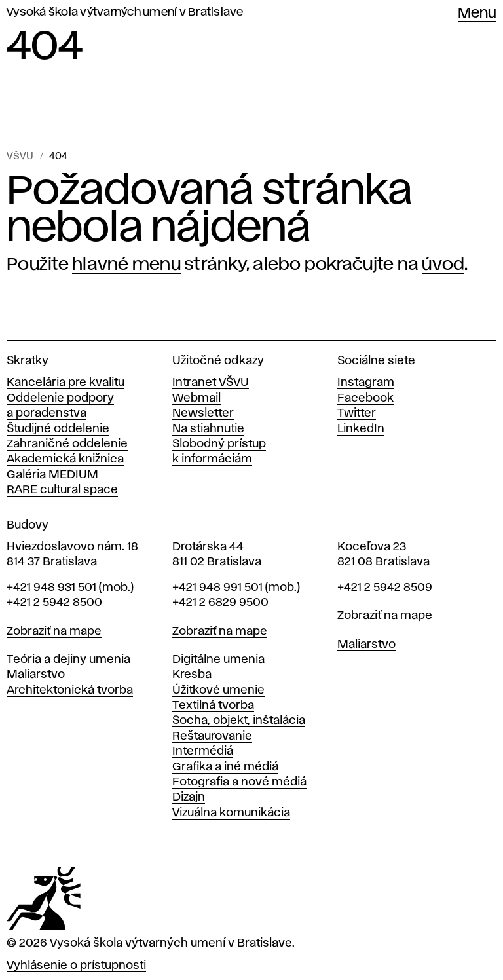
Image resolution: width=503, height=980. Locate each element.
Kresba (192, 675)
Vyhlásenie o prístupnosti (76, 966)
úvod (443, 265)
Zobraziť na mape (54, 631)
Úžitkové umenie (218, 690)
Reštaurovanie (212, 736)
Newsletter (203, 413)
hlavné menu (126, 265)
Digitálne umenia (218, 660)
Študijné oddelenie (58, 429)
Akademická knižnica (65, 459)
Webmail (196, 398)
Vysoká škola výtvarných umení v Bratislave (125, 12)
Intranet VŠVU (211, 383)
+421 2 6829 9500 (220, 603)
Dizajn (189, 797)
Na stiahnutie (208, 429)
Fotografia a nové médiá (239, 782)
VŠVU (20, 157)
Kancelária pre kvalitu (65, 383)
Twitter (357, 413)
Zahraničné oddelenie (67, 444)
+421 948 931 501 (51, 588)
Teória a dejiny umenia (68, 660)
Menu (477, 14)
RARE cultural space (62, 490)
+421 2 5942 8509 (385, 588)
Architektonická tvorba (70, 690)
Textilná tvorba (213, 706)
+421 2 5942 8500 (54, 603)
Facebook (365, 398)
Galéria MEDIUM (52, 475)
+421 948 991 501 (217, 588)
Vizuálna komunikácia (231, 813)
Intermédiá (203, 751)
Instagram (366, 383)
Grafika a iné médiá (225, 767)
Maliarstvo (36, 675)
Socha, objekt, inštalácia (239, 721)
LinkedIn (361, 429)
